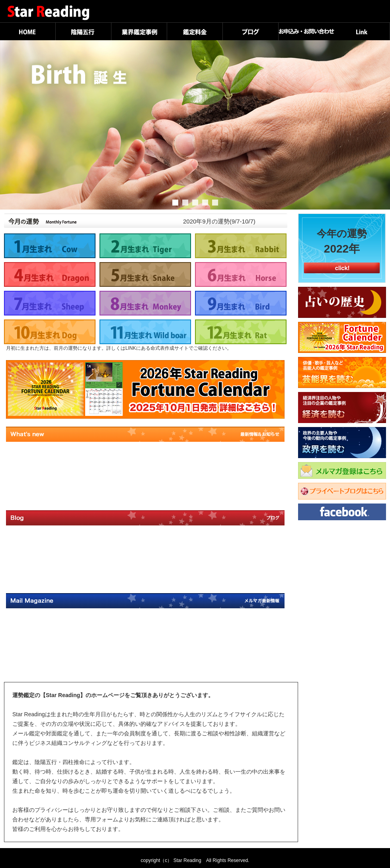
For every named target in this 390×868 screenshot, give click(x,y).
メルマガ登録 (344, 470)
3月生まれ (241, 246)
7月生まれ (50, 303)
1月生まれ (50, 246)
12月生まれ (241, 332)
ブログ (251, 31)
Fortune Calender (342, 337)
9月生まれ (241, 303)
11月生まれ (145, 332)
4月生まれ (50, 274)
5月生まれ (145, 274)
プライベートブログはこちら (342, 491)
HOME (28, 31)
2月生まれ (145, 246)
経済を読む (344, 408)
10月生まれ (50, 332)
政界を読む (344, 443)
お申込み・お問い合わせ (306, 31)
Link (362, 31)
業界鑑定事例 (139, 31)
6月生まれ (241, 274)
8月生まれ (145, 303)
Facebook (344, 512)
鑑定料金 (195, 31)
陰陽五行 (84, 31)
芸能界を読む (344, 372)
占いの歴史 (342, 302)
